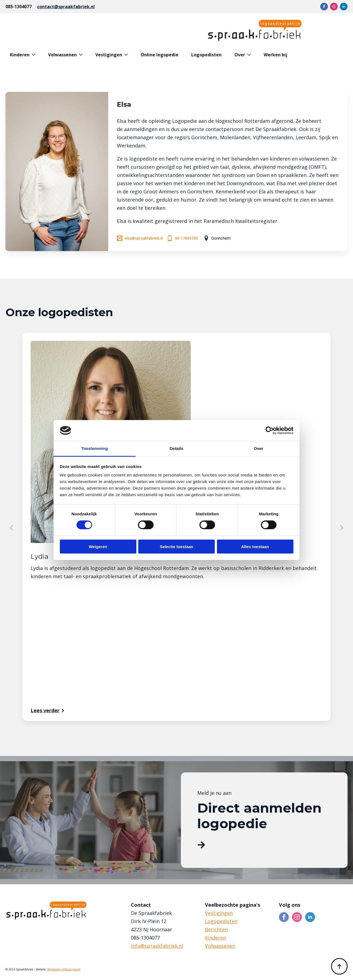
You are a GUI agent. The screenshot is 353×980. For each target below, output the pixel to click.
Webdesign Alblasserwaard (64, 969)
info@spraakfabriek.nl (157, 946)
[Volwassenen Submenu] (82, 55)
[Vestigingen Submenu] (127, 55)
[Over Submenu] (250, 55)
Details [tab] (176, 448)
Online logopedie (160, 55)
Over (240, 55)
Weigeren (98, 547)
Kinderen (20, 55)
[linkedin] (344, 7)
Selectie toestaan (177, 547)
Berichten (216, 929)
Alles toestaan (255, 547)
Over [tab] (259, 448)
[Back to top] (339, 966)
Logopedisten (206, 55)
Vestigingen (109, 55)
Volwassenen (62, 55)
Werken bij (276, 55)
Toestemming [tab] (95, 448)
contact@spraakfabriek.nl (66, 7)
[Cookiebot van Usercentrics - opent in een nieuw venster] (270, 431)
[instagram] (334, 7)
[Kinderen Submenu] (35, 55)
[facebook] (324, 7)
